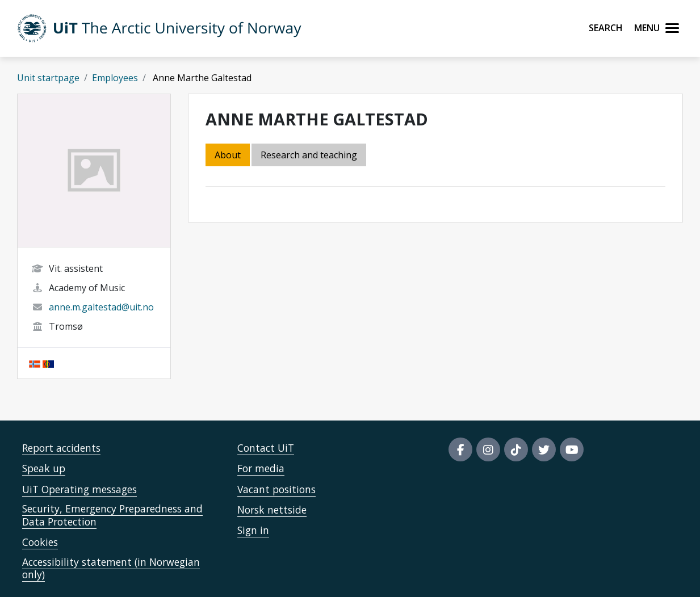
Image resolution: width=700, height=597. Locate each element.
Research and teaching (309, 155)
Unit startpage (48, 78)
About (228, 155)
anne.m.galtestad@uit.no (101, 307)
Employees (115, 78)
